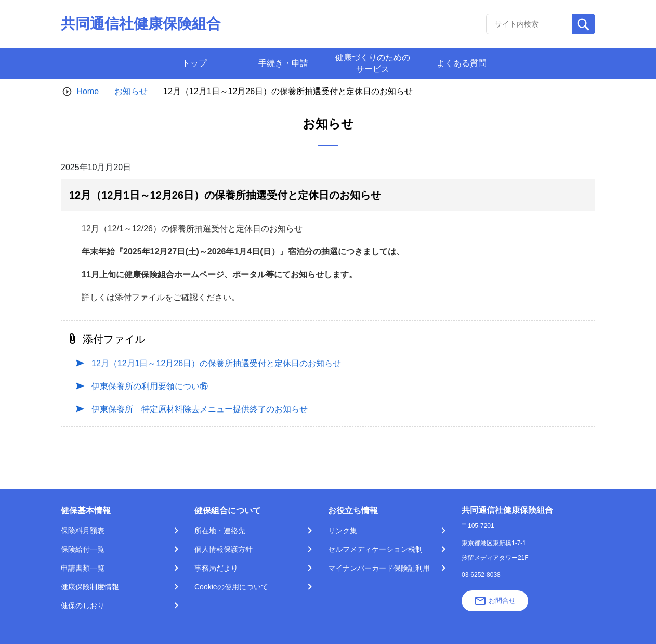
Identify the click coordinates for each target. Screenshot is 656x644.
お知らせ (131, 91)
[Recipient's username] (529, 24)
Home (88, 91)
